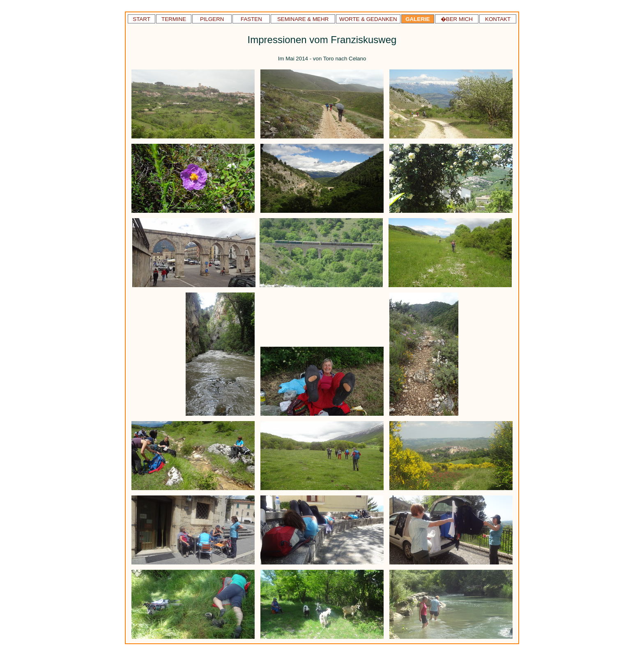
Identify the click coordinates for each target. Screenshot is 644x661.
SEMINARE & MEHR (303, 19)
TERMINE (174, 19)
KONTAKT (498, 19)
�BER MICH (457, 19)
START (141, 19)
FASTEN (251, 19)
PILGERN (212, 19)
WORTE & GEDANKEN (368, 19)
